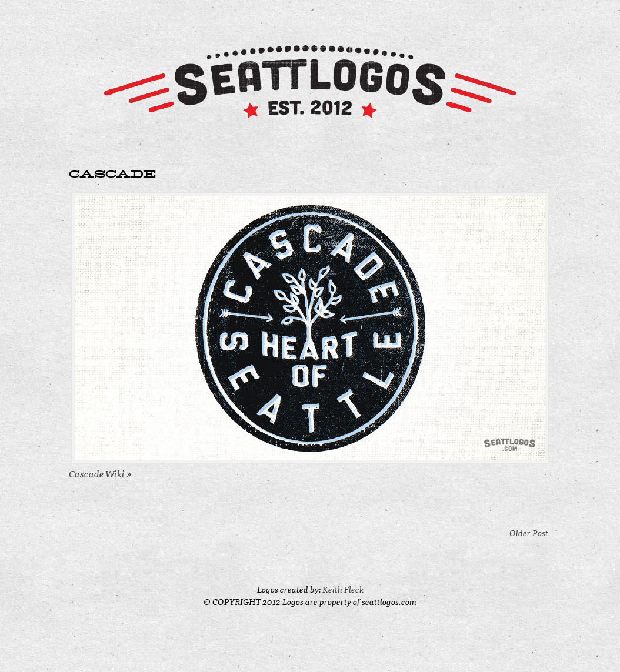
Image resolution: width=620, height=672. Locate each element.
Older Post (529, 532)
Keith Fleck (343, 589)
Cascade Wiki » (100, 473)
